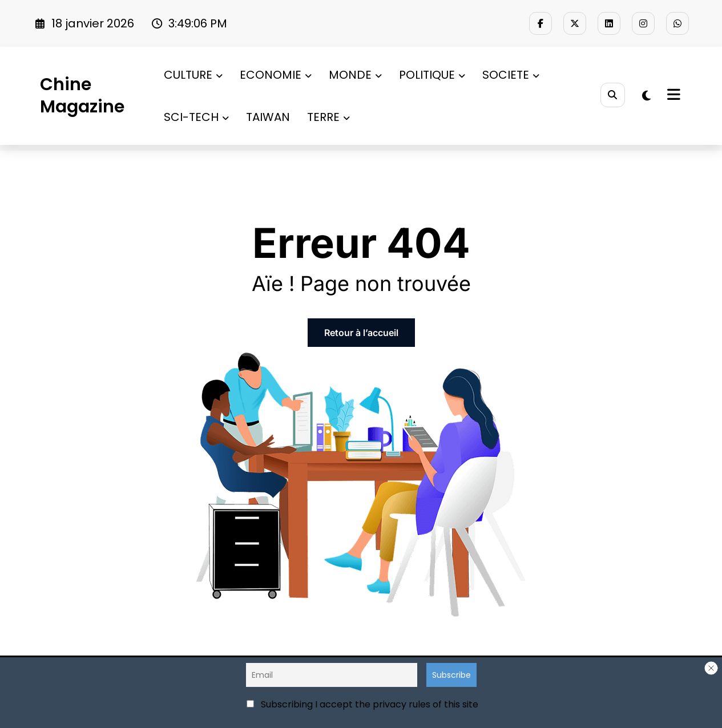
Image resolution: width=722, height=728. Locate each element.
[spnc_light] (646, 96)
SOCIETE (511, 75)
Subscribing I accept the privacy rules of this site (362, 704)
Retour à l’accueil (361, 333)
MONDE (355, 75)
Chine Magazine (82, 96)
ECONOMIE (276, 75)
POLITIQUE (432, 75)
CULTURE (193, 75)
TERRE (328, 117)
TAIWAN (268, 117)
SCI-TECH (196, 117)
